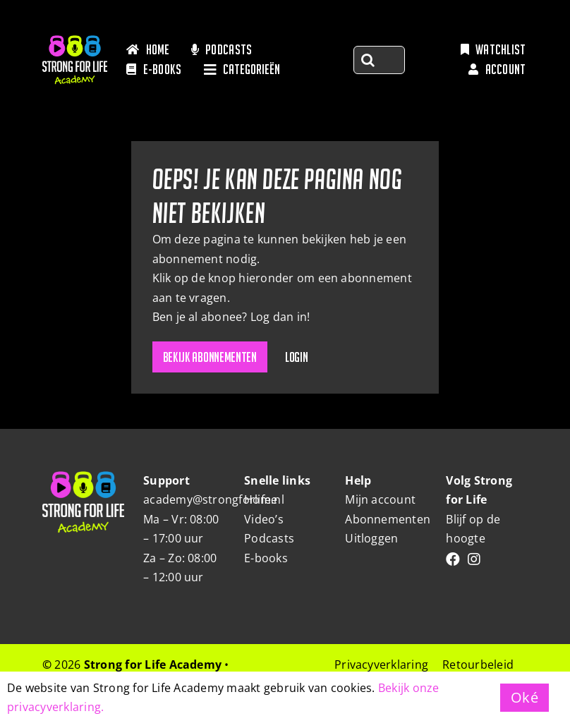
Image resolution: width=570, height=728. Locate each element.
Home (261, 499)
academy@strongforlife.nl (214, 499)
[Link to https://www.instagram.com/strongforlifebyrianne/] (474, 559)
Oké (524, 697)
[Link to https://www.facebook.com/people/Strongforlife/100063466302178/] (453, 559)
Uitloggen (371, 538)
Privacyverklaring (381, 665)
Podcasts (269, 538)
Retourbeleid (478, 665)
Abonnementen (388, 519)
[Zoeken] (368, 60)
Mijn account (380, 499)
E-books (266, 558)
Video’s (264, 519)
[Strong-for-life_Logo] (75, 41)
